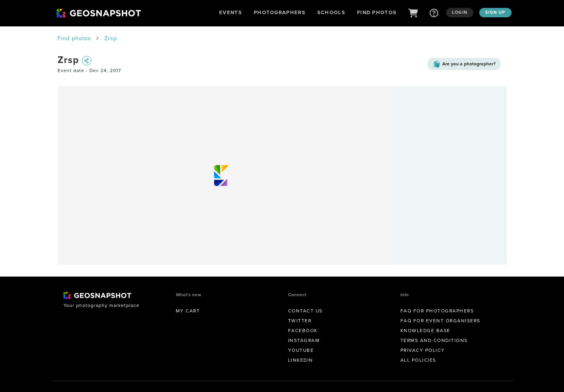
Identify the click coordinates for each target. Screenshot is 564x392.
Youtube (301, 350)
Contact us (305, 311)
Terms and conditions (434, 340)
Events (231, 12)
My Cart (188, 311)
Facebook (303, 331)
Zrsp (111, 38)
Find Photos (377, 12)
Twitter (300, 321)
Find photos (74, 38)
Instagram (304, 340)
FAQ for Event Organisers (440, 321)
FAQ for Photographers (437, 311)
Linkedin (301, 360)
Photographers (280, 12)
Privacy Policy (423, 350)
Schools (331, 12)
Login (460, 12)
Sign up (495, 12)
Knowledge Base (425, 331)
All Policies (418, 360)
